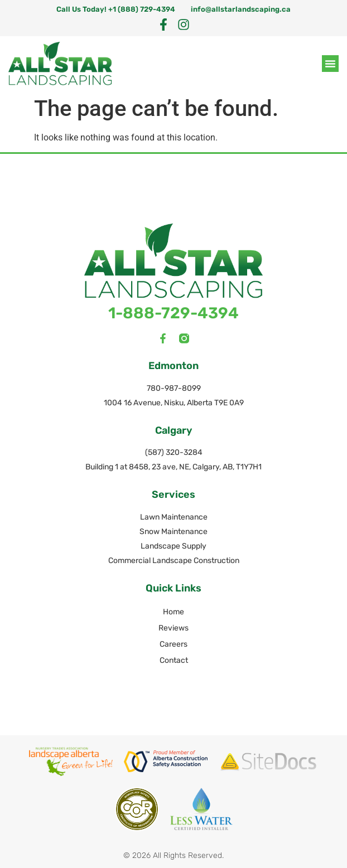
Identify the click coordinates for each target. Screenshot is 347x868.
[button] (330, 64)
